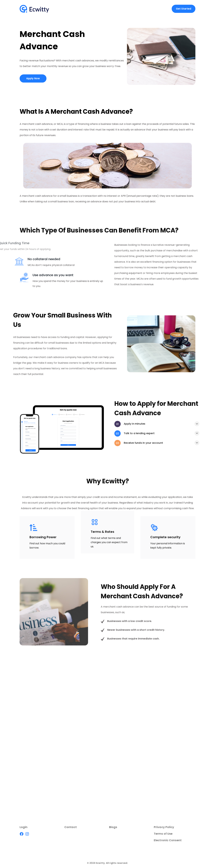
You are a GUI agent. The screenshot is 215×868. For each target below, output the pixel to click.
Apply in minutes (174, 424)
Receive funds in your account (183, 443)
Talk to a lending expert (179, 433)
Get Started (184, 9)
